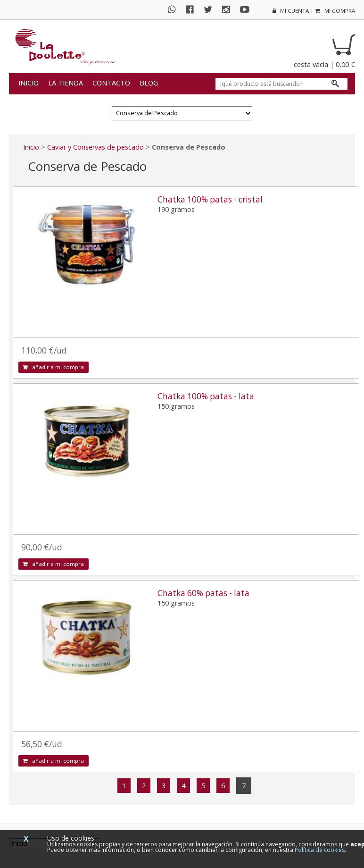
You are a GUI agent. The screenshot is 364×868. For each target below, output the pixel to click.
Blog (149, 83)
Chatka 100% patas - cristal (210, 199)
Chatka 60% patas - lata (203, 593)
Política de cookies (320, 850)
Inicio (29, 83)
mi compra (335, 11)
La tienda (66, 83)
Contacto (111, 83)
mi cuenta (291, 11)
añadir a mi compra (53, 367)
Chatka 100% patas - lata (206, 396)
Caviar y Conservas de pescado (95, 147)
